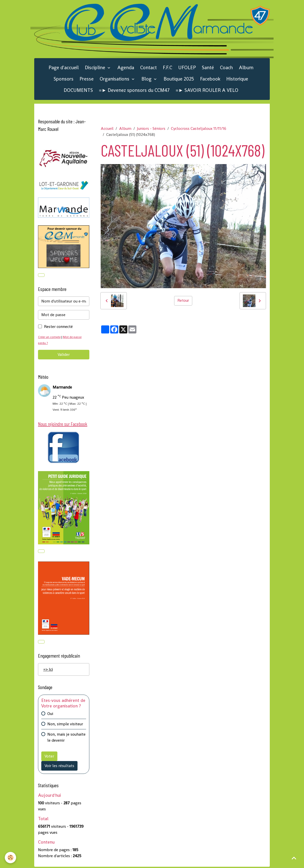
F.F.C (167, 68)
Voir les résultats (59, 767)
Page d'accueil (64, 68)
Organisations (115, 79)
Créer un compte (50, 338)
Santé (208, 68)
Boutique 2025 (179, 79)
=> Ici (48, 671)
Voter (49, 757)
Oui (50, 715)
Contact (148, 68)
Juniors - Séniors (151, 129)
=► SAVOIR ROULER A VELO (207, 91)
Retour (183, 301)
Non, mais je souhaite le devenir (66, 738)
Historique (237, 79)
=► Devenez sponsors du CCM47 (134, 91)
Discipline (96, 68)
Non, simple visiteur (65, 725)
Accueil (107, 129)
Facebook (210, 79)
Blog (147, 79)
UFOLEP (187, 68)
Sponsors (64, 79)
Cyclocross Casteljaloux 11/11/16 (199, 129)
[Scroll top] (294, 858)
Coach (226, 68)
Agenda (126, 68)
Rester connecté (58, 327)
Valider (64, 355)
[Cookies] (11, 858)
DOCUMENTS (78, 91)
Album (246, 68)
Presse (87, 79)
